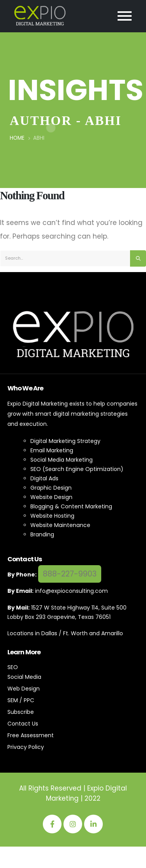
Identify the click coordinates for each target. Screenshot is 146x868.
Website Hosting (52, 516)
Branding (42, 534)
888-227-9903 (70, 574)
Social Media (24, 677)
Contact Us (23, 724)
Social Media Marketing (62, 460)
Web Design (24, 689)
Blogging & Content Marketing (71, 506)
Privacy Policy (26, 747)
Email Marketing (52, 450)
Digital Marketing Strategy (65, 441)
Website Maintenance (60, 525)
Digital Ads (44, 478)
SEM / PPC (21, 700)
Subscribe (21, 712)
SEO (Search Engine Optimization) (77, 469)
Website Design (51, 497)
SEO (13, 667)
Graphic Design (51, 488)
